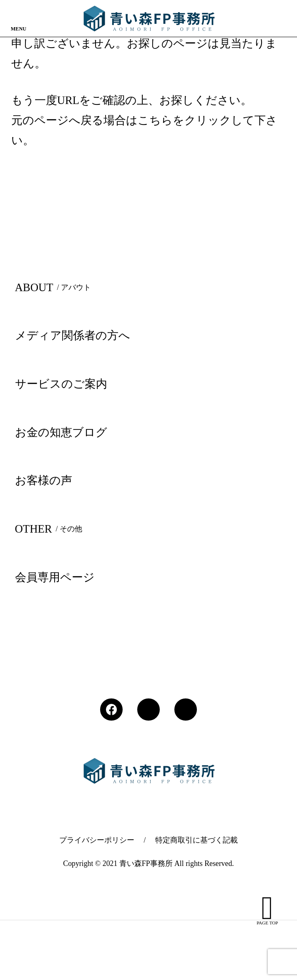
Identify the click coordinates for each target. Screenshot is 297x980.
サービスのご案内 (61, 384)
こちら (155, 120)
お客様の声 (44, 480)
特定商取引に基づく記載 (196, 840)
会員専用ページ (55, 577)
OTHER (50, 529)
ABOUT (55, 287)
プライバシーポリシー (97, 840)
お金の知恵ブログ (61, 432)
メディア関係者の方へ (73, 335)
